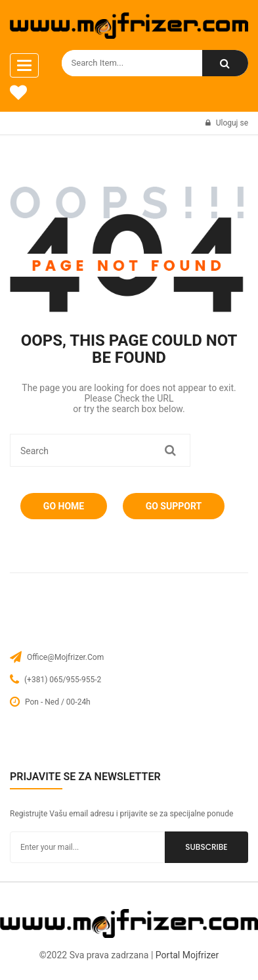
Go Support (174, 506)
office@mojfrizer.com (65, 657)
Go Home (64, 506)
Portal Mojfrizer (187, 955)
